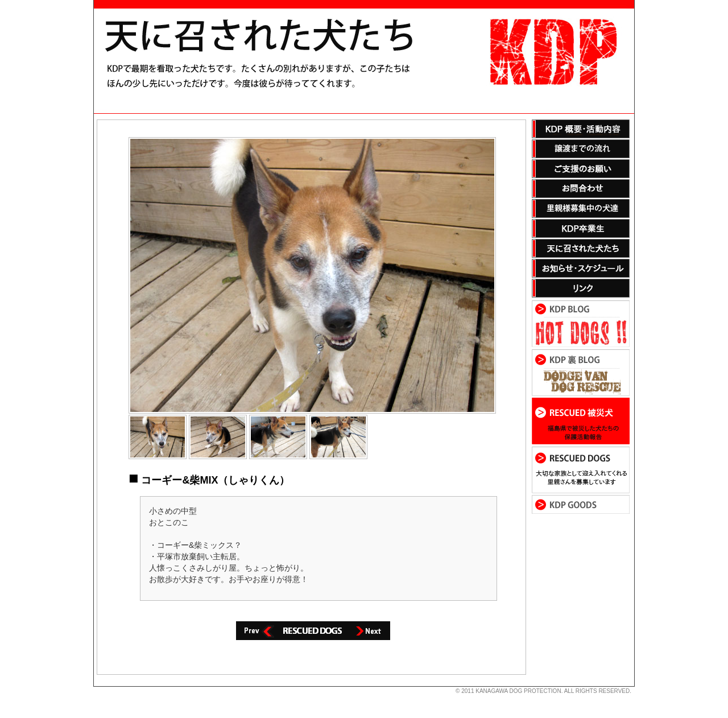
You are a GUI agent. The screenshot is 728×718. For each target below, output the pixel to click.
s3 (99, 687)
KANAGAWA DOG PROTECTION (518, 691)
